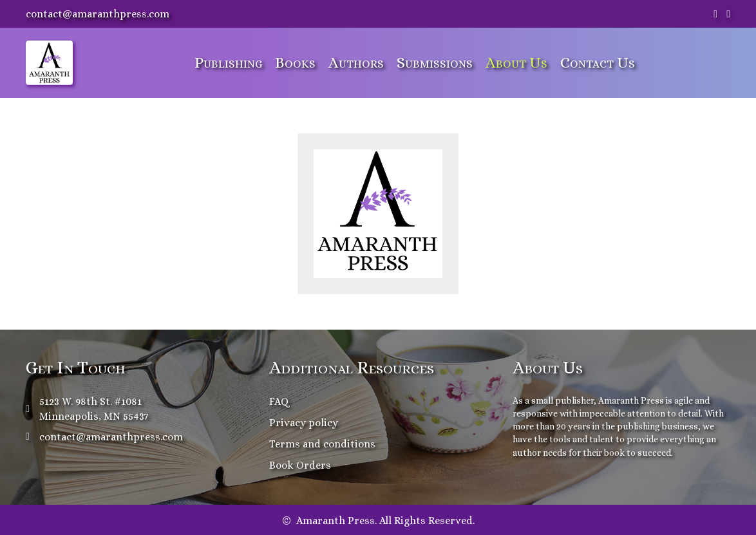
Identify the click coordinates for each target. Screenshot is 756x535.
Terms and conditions (322, 444)
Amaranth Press (631, 400)
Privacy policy (304, 423)
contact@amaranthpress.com (98, 14)
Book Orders (300, 465)
